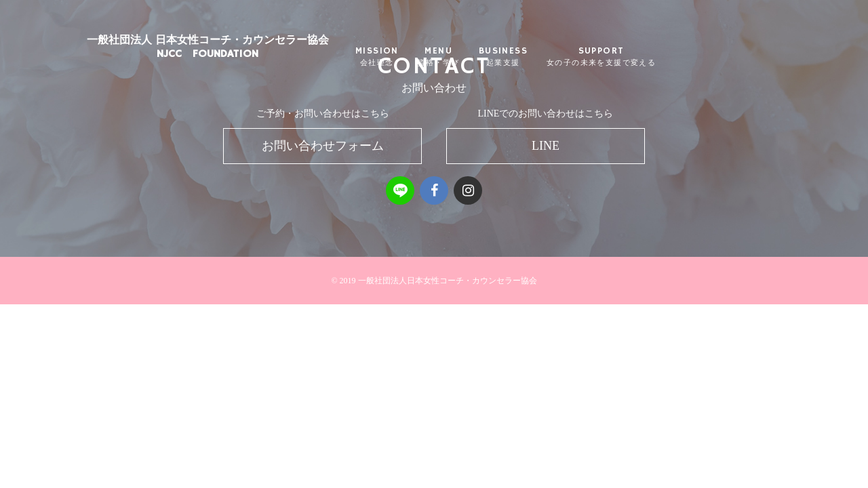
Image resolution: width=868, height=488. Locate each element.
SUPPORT (634, 57)
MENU (471, 57)
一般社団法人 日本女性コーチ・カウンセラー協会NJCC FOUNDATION (240, 58)
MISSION (410, 57)
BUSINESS (536, 57)
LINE (546, 146)
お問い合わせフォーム (323, 146)
